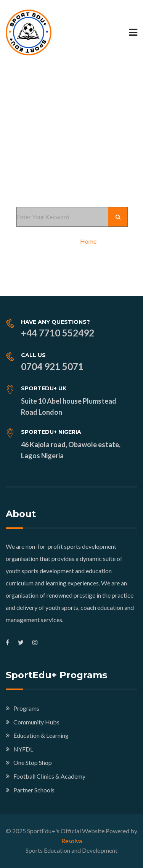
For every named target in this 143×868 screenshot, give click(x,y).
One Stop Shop (33, 762)
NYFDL (23, 749)
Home (88, 241)
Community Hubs (36, 722)
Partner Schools (34, 790)
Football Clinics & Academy (49, 776)
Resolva (72, 841)
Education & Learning (41, 735)
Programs (26, 708)
